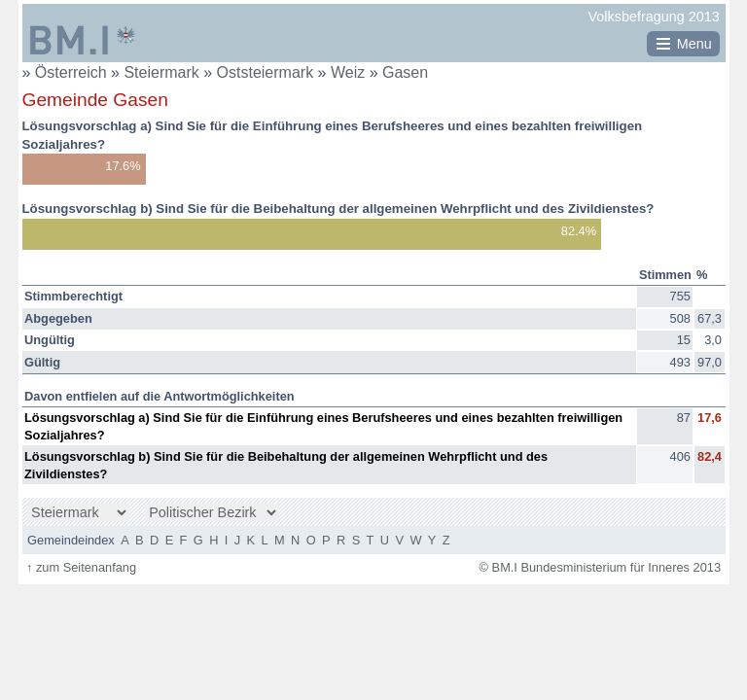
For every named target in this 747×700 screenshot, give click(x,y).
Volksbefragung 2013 (654, 17)
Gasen (405, 72)
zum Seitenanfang (81, 567)
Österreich (71, 72)
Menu (694, 44)
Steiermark (163, 72)
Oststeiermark (267, 72)
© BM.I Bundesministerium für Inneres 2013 (600, 567)
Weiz (350, 72)
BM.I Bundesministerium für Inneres (83, 40)
